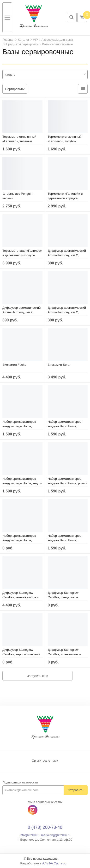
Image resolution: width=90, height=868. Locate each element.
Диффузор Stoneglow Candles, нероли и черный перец (21, 654)
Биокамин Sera (59, 365)
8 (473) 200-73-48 (45, 827)
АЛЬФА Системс (54, 863)
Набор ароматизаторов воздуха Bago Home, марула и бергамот (19, 540)
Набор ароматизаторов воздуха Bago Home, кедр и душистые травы (22, 483)
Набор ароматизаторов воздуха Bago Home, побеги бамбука (19, 426)
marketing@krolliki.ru (56, 835)
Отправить (76, 790)
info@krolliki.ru (30, 835)
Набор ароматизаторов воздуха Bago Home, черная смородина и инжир (68, 426)
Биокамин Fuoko (14, 365)
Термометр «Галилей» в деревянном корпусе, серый (65, 198)
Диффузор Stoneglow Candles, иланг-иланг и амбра (64, 654)
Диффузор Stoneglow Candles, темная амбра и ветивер (21, 597)
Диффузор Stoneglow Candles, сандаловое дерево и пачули (63, 597)
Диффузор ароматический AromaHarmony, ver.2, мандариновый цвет (67, 312)
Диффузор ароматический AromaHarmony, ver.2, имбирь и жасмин (67, 255)
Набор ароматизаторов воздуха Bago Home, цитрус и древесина (65, 540)
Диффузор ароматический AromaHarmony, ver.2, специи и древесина (21, 312)
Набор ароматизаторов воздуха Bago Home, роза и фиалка (68, 483)
